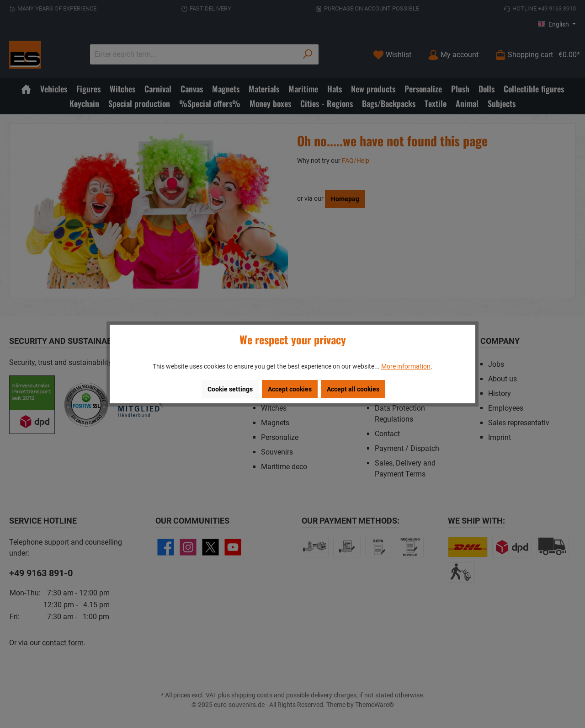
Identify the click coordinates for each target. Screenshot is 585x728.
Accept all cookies (353, 389)
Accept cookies (290, 389)
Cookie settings (230, 389)
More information (406, 366)
